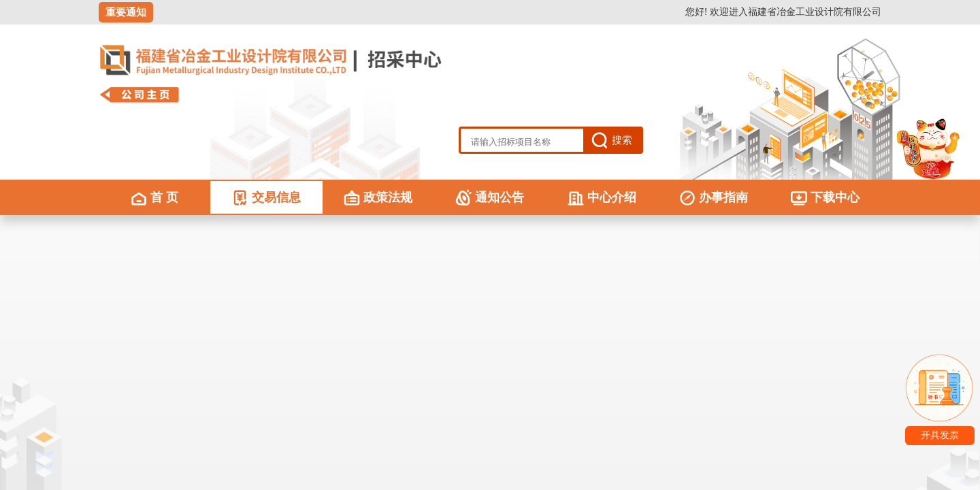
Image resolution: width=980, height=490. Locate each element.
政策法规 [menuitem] (378, 197)
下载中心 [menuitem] (825, 197)
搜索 (622, 140)
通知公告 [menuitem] (490, 197)
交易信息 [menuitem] (266, 197)
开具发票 (940, 435)
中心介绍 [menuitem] (602, 197)
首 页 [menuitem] (154, 197)
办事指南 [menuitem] (714, 197)
